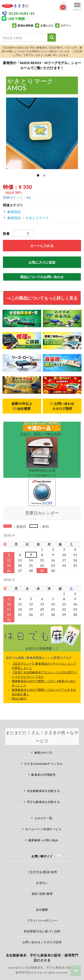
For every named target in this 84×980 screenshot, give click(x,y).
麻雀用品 (14, 212)
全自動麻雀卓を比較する (43, 791)
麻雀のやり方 (43, 753)
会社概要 (42, 910)
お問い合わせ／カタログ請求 (42, 942)
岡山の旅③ (19, 698)
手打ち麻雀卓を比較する (43, 802)
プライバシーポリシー (42, 920)
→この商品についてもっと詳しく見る (42, 298)
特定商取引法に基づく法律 (42, 931)
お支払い (42, 883)
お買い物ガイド (42, 856)
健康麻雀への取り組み (43, 840)
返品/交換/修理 (42, 894)
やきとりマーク (37, 218)
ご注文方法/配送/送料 (42, 872)
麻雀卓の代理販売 (43, 775)
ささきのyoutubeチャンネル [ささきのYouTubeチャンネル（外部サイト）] (43, 764)
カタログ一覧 (43, 818)
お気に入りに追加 (42, 262)
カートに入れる (42, 246)
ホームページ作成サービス (43, 829)
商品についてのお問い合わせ (42, 277)
